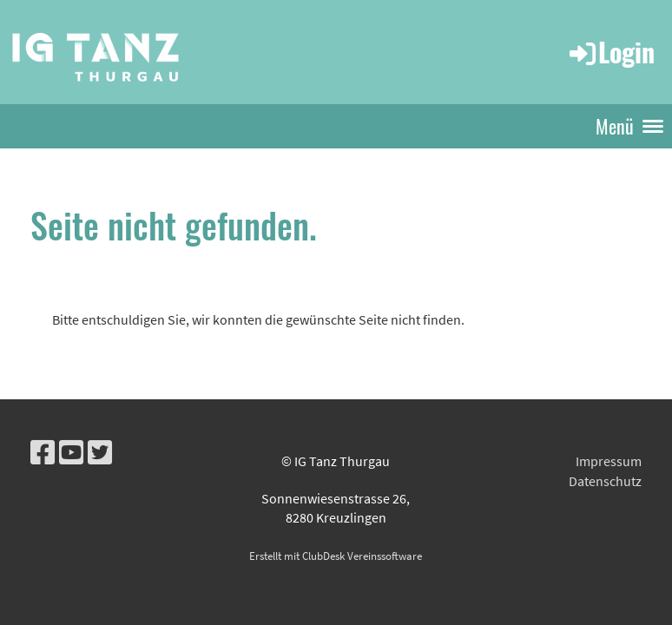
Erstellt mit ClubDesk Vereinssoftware (336, 556)
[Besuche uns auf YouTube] (71, 453)
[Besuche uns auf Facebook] (43, 453)
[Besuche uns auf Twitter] (100, 453)
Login (611, 52)
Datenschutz (605, 481)
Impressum (609, 461)
